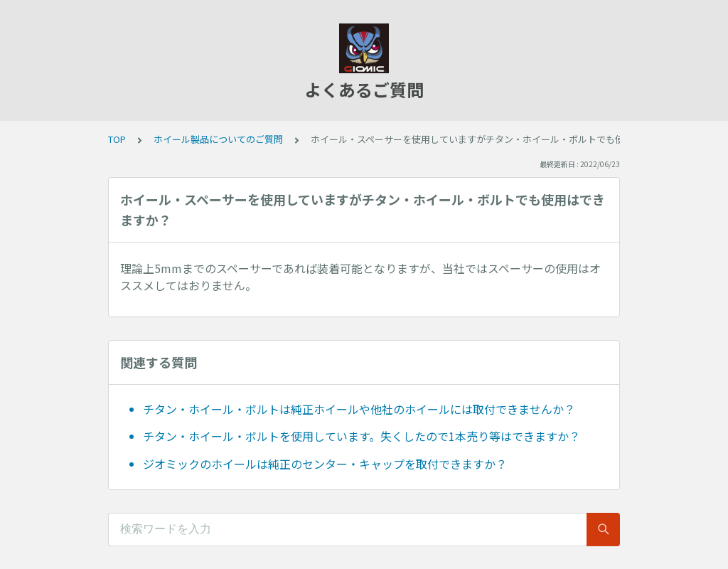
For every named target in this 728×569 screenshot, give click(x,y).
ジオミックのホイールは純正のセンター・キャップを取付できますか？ (325, 464)
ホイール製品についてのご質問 (218, 139)
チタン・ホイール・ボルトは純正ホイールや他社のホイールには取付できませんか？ (359, 409)
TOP (117, 139)
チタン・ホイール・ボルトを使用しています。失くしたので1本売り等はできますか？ (362, 436)
